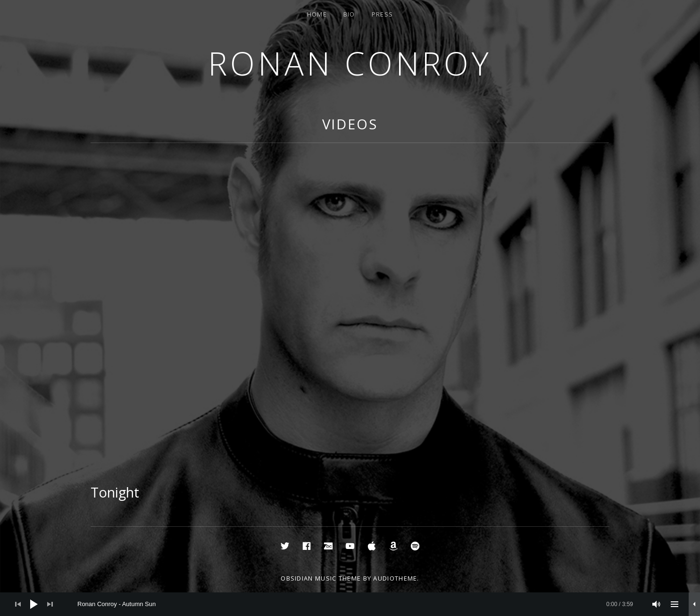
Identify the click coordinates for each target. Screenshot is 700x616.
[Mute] (657, 604)
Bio (349, 14)
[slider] (355, 604)
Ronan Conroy (350, 63)
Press (383, 14)
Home (317, 14)
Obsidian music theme (321, 578)
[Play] (34, 604)
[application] (350, 604)
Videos (350, 124)
